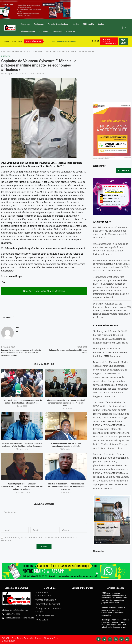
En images (43, 31)
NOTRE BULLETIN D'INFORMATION (109, 41)
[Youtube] (121, 639)
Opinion (101, 24)
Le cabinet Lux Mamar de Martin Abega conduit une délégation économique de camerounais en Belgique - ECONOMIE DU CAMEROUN (111, 370)
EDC (12, 74)
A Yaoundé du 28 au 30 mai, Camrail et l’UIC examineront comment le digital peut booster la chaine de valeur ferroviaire (111, 481)
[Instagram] (110, 639)
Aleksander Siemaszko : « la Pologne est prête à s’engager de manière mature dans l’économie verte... (66, 403)
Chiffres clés (88, 24)
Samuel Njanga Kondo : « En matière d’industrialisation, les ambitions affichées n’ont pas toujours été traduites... (22, 487)
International (57, 31)
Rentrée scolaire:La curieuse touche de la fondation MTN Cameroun (110, 352)
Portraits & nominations (58, 24)
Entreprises (25, 24)
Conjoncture (39, 24)
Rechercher (99, 166)
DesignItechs (9, 641)
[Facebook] (92, 41)
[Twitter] (95, 41)
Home (4, 51)
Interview (75, 24)
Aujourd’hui (70, 31)
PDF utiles (124, 41)
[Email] (127, 639)
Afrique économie (28, 31)
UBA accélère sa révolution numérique (64, 41)
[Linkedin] (98, 41)
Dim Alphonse (100, 349)
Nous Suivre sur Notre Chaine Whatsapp (44, 291)
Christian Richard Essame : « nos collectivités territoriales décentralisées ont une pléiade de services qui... (66, 487)
